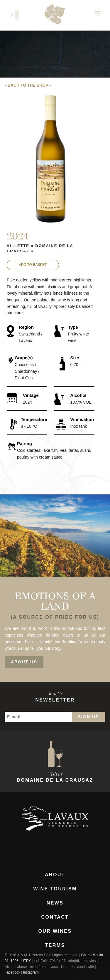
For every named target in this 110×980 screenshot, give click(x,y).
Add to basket (33, 265)
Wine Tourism (55, 889)
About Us (24, 662)
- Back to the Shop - (28, 85)
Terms (55, 945)
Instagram (31, 972)
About (55, 875)
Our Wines (55, 931)
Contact (55, 917)
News (55, 903)
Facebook (12, 972)
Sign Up (89, 717)
